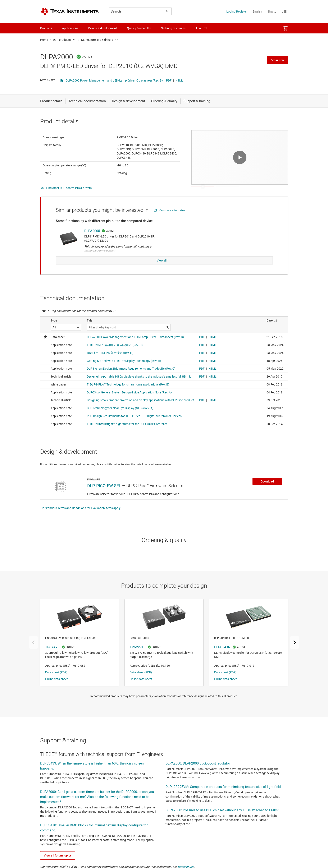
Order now (277, 60)
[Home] (69, 11)
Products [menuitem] (46, 28)
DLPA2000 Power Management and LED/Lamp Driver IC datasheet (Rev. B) (114, 80)
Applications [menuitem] (70, 28)
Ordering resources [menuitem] (173, 28)
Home (44, 40)
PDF (169, 80)
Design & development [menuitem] (103, 28)
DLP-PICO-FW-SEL (104, 495)
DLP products (62, 40)
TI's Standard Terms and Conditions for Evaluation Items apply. (81, 517)
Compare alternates (172, 221)
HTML (179, 80)
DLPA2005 (92, 241)
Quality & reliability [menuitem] (139, 28)
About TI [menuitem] (201, 28)
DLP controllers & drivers (97, 40)
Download (267, 491)
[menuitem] (285, 28)
